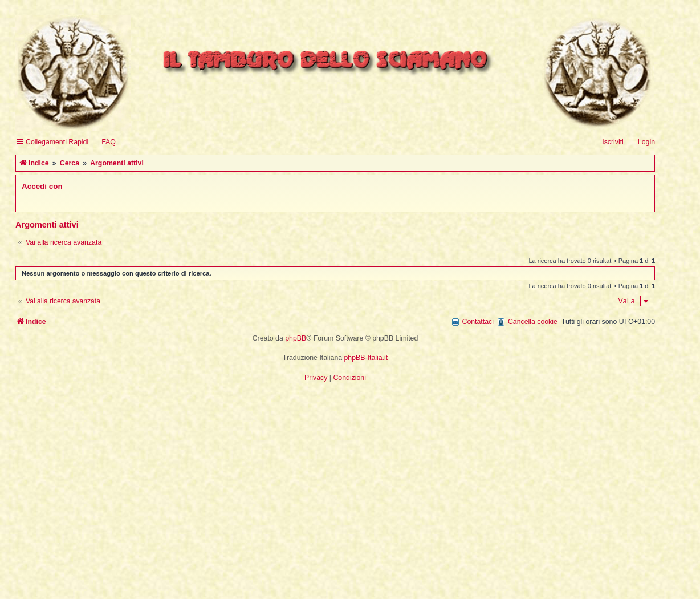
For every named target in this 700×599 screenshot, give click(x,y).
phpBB (296, 338)
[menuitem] (103, 142)
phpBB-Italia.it (366, 358)
